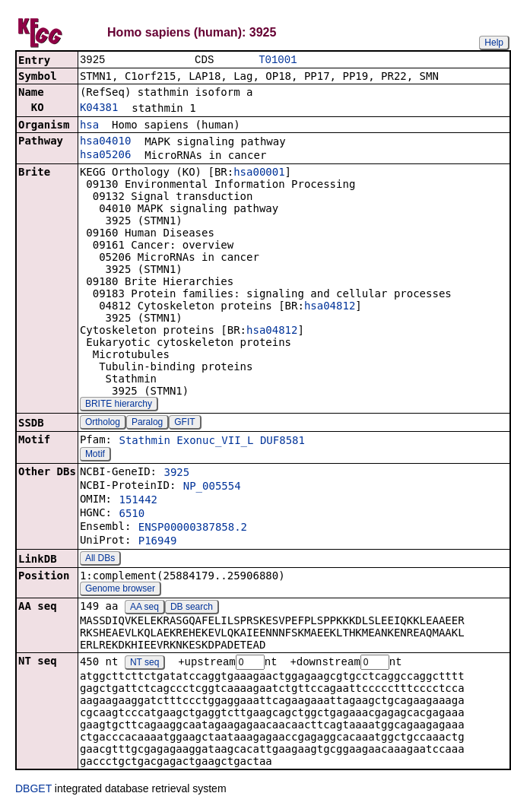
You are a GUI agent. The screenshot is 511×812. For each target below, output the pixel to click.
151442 (138, 501)
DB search (192, 608)
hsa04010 (105, 142)
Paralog (147, 423)
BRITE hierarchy (119, 405)
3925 (176, 474)
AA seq (144, 608)
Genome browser (120, 590)
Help (494, 43)
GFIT (184, 423)
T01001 (278, 60)
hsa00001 (259, 173)
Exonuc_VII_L (215, 442)
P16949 (158, 542)
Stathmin (144, 442)
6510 (132, 515)
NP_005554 (212, 487)
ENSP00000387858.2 (193, 528)
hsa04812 (330, 307)
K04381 (99, 109)
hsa (89, 126)
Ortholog (103, 423)
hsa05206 (105, 156)
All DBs (100, 560)
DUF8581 (282, 442)
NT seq (144, 665)
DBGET (33, 791)
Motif (95, 455)
